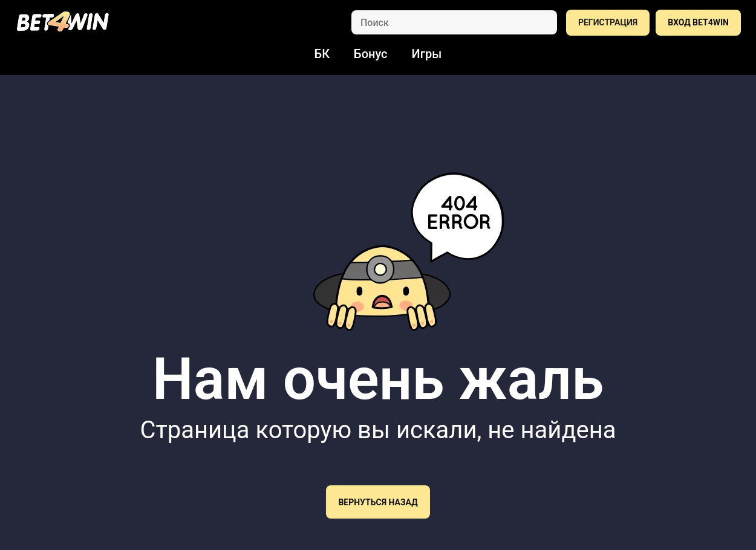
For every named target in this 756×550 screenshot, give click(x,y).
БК (322, 54)
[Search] (454, 22)
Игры (427, 54)
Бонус (370, 54)
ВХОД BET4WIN (698, 22)
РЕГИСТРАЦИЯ (608, 22)
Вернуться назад (378, 502)
